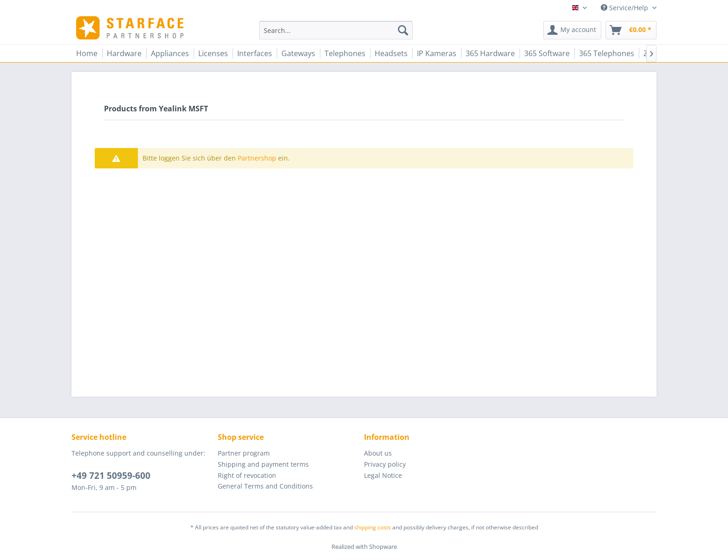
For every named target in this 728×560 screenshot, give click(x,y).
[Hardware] (124, 53)
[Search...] (336, 30)
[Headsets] (391, 53)
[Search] (403, 30)
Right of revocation (247, 475)
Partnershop (257, 158)
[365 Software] (547, 53)
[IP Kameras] (437, 53)
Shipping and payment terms (263, 464)
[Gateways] (298, 53)
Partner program (244, 453)
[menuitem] (336, 30)
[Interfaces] (255, 53)
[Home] (87, 53)
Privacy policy (385, 464)
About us (378, 453)
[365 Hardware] (490, 53)
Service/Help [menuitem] (625, 8)
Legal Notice (383, 475)
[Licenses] (213, 53)
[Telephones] (345, 53)
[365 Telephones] (607, 53)
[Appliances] (170, 53)
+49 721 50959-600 (111, 476)
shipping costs (373, 527)
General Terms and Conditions (265, 486)
